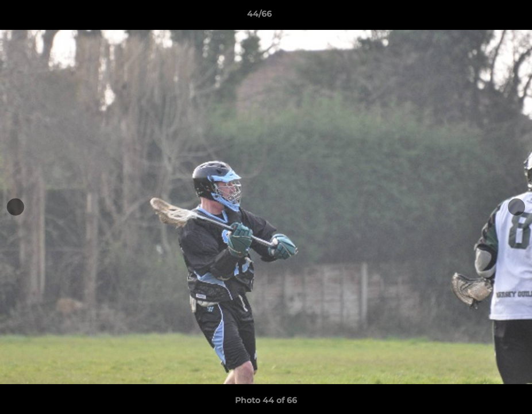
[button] (484, 17)
